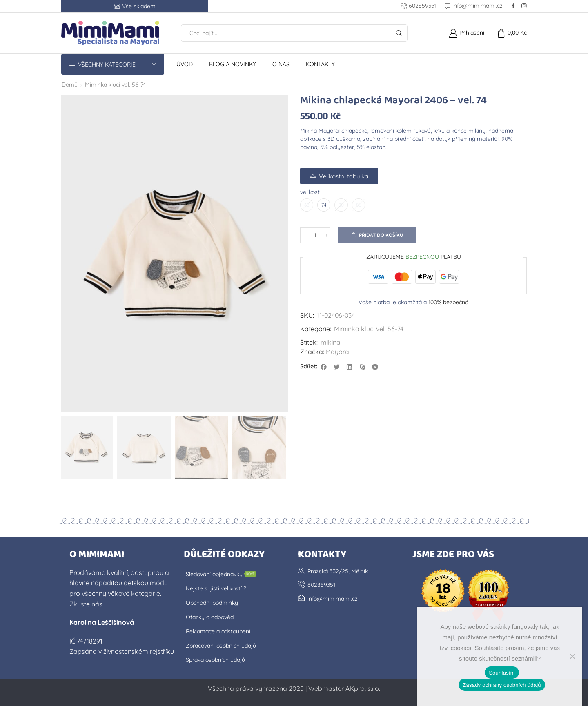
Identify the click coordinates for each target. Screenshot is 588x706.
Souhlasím (502, 673)
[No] (572, 656)
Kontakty (320, 64)
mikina (331, 342)
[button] (324, 367)
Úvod (185, 64)
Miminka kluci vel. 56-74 (115, 85)
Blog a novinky (233, 64)
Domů (70, 85)
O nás (281, 64)
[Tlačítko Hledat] (399, 33)
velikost (310, 192)
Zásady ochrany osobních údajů (502, 685)
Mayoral (338, 352)
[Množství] (315, 235)
